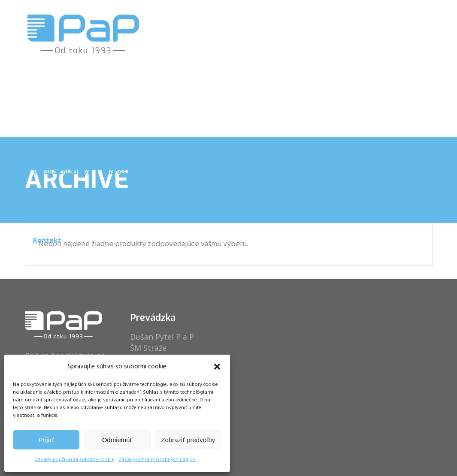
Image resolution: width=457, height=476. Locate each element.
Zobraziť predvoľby (188, 440)
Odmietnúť (117, 440)
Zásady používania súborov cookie (74, 460)
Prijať (46, 440)
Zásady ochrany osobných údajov (157, 460)
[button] (217, 367)
